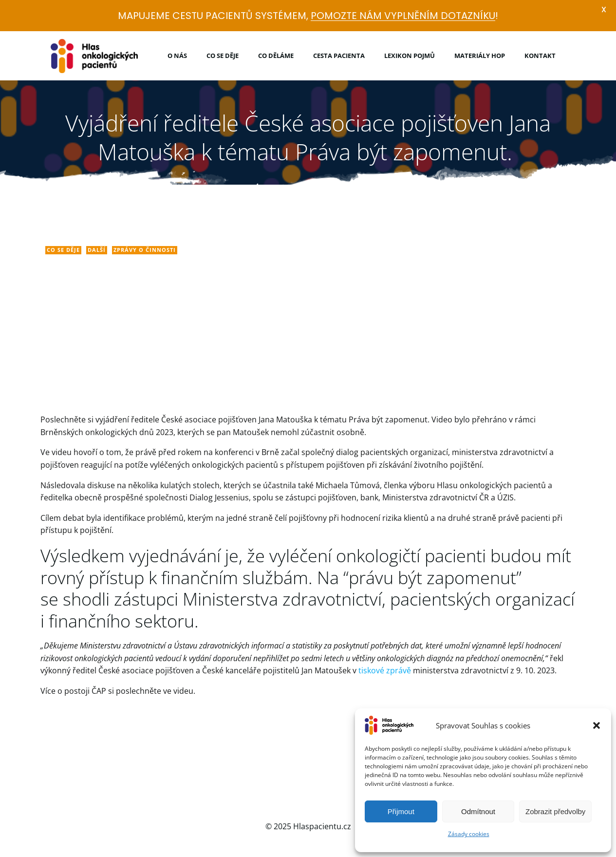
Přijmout (401, 811)
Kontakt (540, 55)
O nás (177, 55)
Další (98, 251)
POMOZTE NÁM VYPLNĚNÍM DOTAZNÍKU (403, 16)
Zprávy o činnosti (146, 251)
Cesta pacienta (339, 55)
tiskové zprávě (386, 672)
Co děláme (276, 55)
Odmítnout (478, 811)
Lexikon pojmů (410, 55)
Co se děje (223, 55)
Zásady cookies (469, 834)
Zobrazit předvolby (555, 811)
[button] (597, 725)
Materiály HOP (480, 55)
